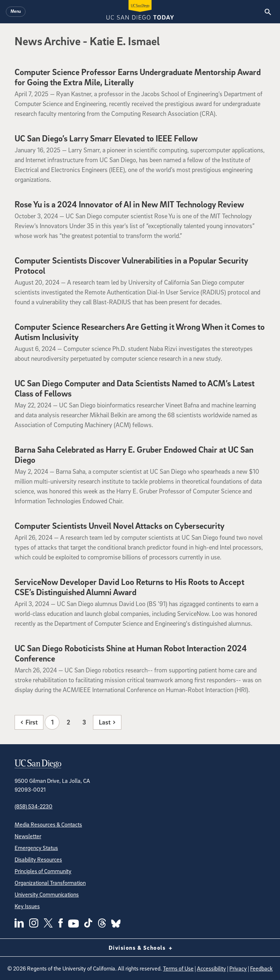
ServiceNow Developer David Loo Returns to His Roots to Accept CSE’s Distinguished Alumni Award (129, 587)
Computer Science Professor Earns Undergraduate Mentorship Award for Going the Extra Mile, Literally (138, 77)
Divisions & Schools (140, 948)
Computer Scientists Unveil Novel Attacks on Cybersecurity (120, 526)
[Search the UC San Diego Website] (268, 12)
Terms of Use (178, 968)
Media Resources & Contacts (48, 824)
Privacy (238, 968)
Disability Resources (38, 859)
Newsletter (28, 836)
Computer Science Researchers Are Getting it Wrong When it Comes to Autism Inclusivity (140, 332)
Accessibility (211, 968)
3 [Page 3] (84, 722)
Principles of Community (43, 871)
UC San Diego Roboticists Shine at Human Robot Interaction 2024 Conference (131, 653)
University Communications (47, 894)
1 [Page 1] (52, 722)
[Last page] (107, 722)
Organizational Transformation (50, 883)
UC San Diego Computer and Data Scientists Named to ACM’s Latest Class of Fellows (135, 388)
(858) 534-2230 (34, 806)
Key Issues (27, 906)
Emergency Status (36, 848)
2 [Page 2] (68, 722)
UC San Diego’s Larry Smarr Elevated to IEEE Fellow (106, 138)
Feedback (261, 968)
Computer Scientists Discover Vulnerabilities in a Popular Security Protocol (131, 265)
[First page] (29, 722)
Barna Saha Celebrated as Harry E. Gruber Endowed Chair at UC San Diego (134, 454)
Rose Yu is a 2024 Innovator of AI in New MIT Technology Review (129, 204)
